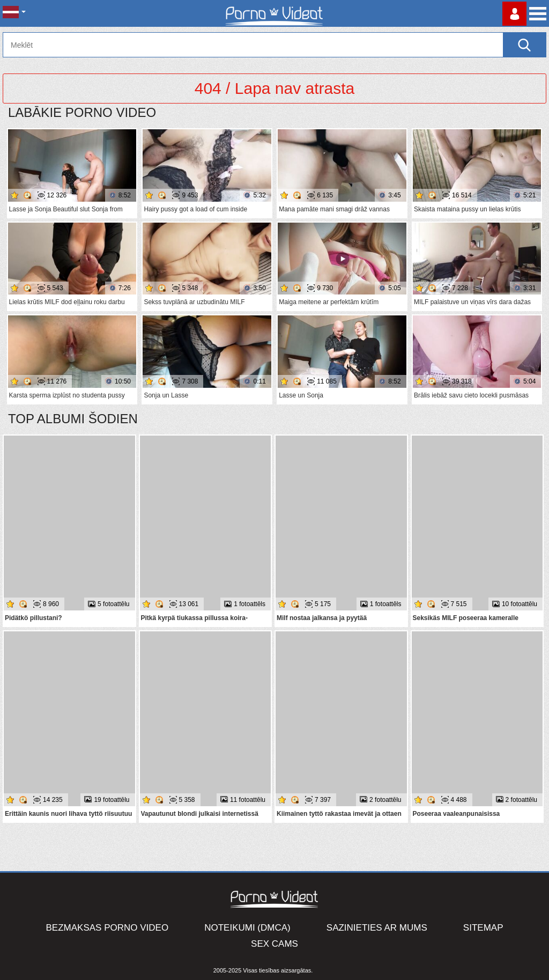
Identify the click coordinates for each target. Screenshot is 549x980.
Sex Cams (274, 944)
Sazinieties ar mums (377, 928)
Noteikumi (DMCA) (247, 928)
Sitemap (483, 928)
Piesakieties (514, 14)
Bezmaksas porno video (107, 928)
